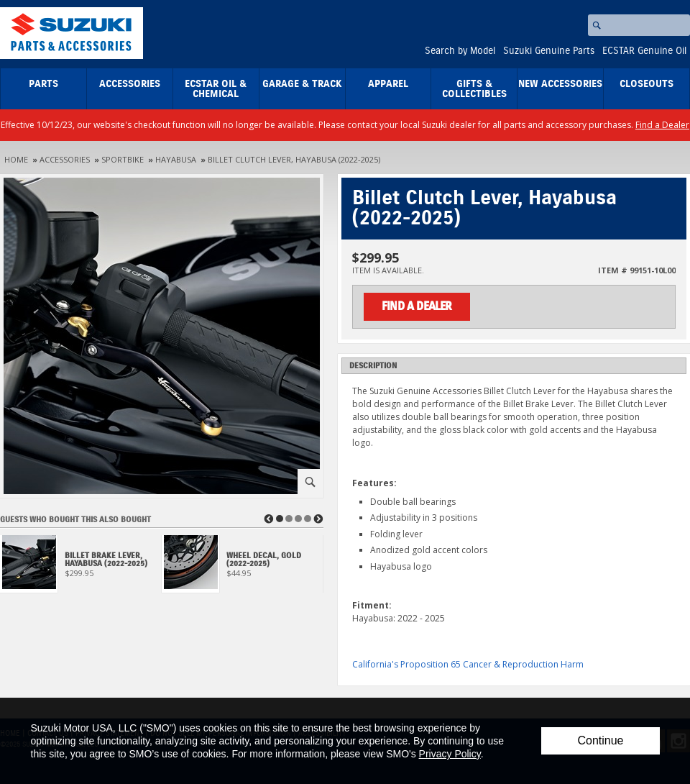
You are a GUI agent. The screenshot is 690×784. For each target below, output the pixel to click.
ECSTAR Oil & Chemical (216, 89)
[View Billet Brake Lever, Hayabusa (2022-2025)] (81, 568)
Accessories (130, 84)
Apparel (388, 84)
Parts (43, 84)
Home (16, 159)
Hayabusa (176, 159)
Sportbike (123, 159)
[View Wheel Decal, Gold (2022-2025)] (243, 568)
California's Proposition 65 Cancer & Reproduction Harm (468, 664)
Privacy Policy (450, 754)
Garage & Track (302, 84)
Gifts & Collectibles (474, 89)
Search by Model (460, 51)
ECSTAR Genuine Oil (644, 51)
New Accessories (560, 84)
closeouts (647, 84)
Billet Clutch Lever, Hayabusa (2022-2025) (294, 159)
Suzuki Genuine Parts (549, 51)
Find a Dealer (662, 125)
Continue (600, 740)
